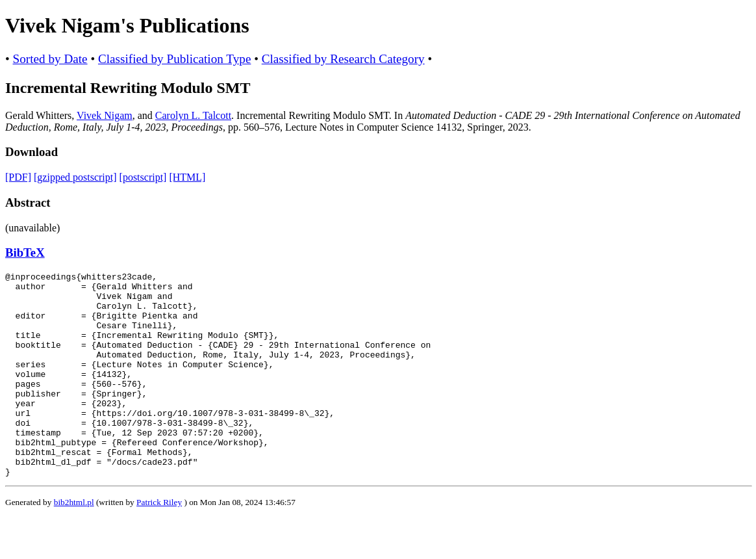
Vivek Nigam (105, 115)
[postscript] (143, 177)
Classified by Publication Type (174, 59)
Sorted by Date (50, 59)
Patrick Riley (159, 543)
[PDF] (18, 177)
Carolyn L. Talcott (193, 115)
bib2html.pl (74, 543)
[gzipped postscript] (75, 177)
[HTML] (187, 177)
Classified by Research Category (343, 59)
